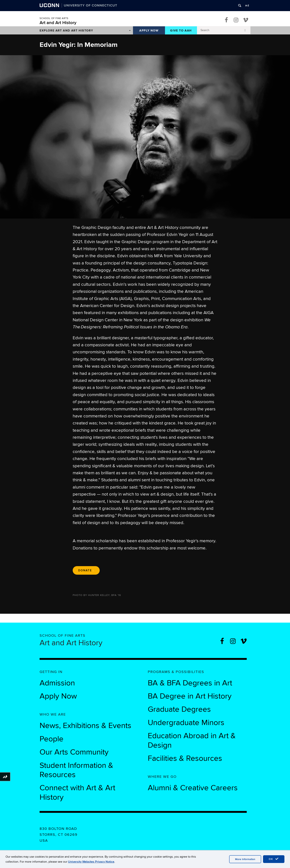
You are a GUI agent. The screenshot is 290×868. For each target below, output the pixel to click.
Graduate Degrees (179, 709)
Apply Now (149, 31)
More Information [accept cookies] (245, 859)
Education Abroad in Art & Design (192, 740)
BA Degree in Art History (190, 696)
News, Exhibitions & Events (85, 726)
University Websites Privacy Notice (91, 862)
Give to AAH (181, 31)
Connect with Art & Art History (77, 792)
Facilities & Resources (185, 758)
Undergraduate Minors (186, 723)
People (52, 739)
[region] (145, 137)
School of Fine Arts (54, 18)
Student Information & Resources (76, 770)
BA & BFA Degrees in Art (191, 683)
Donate (86, 570)
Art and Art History (58, 23)
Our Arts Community (74, 752)
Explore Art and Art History (66, 31)
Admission (57, 683)
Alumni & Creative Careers (193, 788)
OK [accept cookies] (274, 859)
